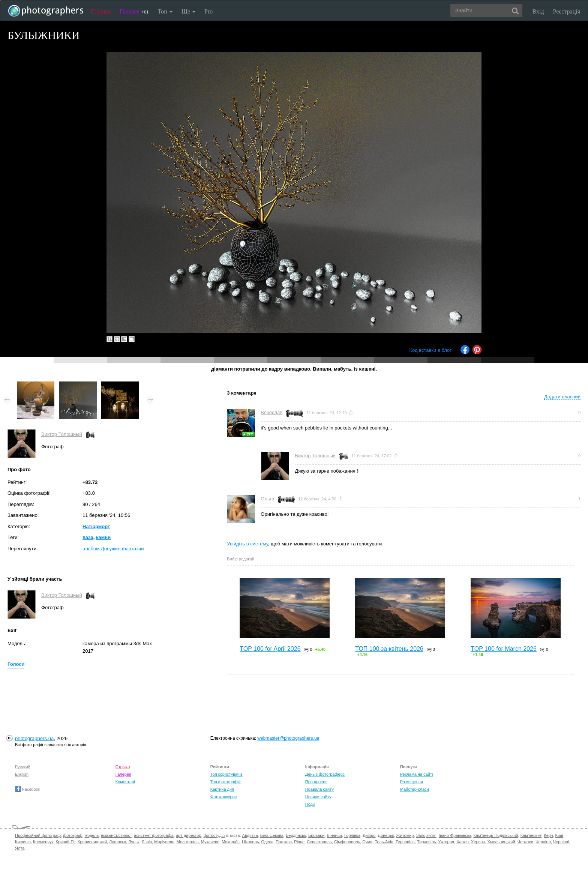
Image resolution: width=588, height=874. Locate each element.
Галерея (134, 11)
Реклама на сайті (417, 774)
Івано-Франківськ (455, 835)
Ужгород (446, 842)
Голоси (16, 664)
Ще (188, 11)
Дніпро (369, 835)
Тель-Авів (384, 842)
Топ (165, 11)
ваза (88, 537)
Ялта (20, 848)
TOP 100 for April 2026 (270, 649)
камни (103, 537)
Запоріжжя (426, 835)
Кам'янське (531, 835)
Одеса (267, 842)
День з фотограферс (325, 774)
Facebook (28, 789)
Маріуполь (164, 842)
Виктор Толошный (62, 434)
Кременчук (43, 842)
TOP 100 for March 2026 (504, 649)
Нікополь (250, 842)
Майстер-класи (415, 789)
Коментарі (125, 782)
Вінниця (334, 835)
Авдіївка (250, 835)
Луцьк (134, 842)
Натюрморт (96, 526)
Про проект (316, 782)
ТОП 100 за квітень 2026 (389, 649)
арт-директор (189, 835)
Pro (208, 11)
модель (92, 835)
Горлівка (352, 835)
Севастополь (319, 842)
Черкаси (525, 842)
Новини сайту (318, 797)
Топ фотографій (226, 782)
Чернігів (543, 842)
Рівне (299, 842)
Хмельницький (501, 842)
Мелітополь (188, 842)
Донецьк (386, 835)
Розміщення (412, 782)
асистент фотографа (154, 835)
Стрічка (101, 11)
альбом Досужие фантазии (113, 549)
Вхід (538, 11)
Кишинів (23, 842)
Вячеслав (271, 412)
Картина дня (222, 789)
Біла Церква (272, 835)
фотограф (73, 835)
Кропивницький (92, 842)
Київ (559, 835)
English (22, 774)
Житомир (405, 835)
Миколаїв (231, 842)
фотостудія (214, 835)
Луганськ (118, 842)
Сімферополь (347, 842)
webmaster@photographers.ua (288, 738)
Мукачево (210, 842)
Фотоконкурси (223, 797)
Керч (548, 835)
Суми (367, 842)
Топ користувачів (226, 774)
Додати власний (562, 397)
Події (310, 804)
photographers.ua (34, 738)
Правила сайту (319, 789)
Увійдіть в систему (247, 544)
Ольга (267, 499)
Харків (463, 842)
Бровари (316, 835)
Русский (23, 767)
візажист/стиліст (116, 835)
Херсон (478, 842)
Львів (147, 842)
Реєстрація (567, 11)
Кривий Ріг (66, 842)
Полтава (284, 842)
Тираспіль (427, 842)
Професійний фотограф (38, 835)
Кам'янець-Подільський (496, 835)
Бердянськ (296, 835)
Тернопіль (405, 842)
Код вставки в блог (430, 350)
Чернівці (561, 842)
